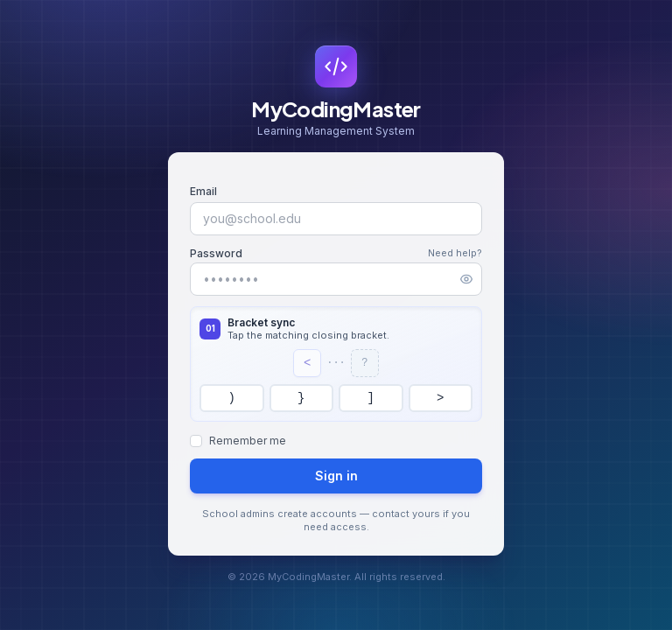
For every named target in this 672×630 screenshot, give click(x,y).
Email (203, 191)
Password (216, 253)
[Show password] (466, 279)
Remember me (248, 441)
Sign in (336, 476)
